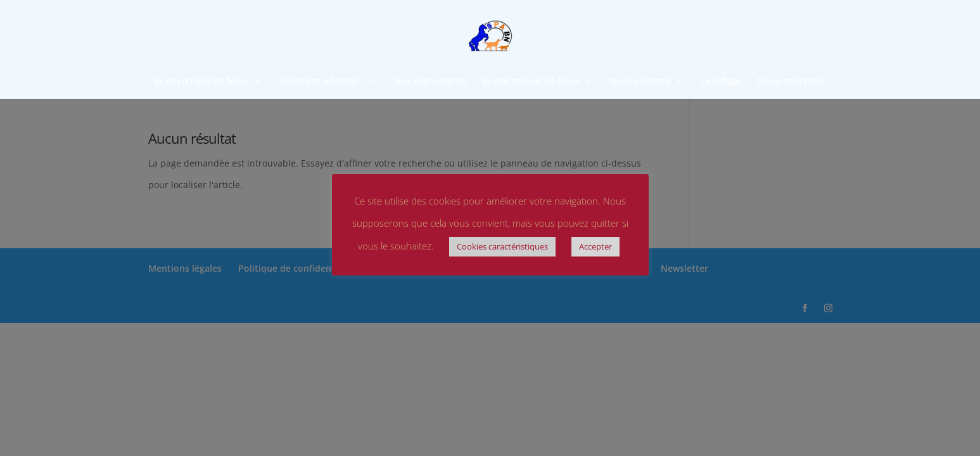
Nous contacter (791, 82)
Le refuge (721, 82)
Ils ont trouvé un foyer (531, 82)
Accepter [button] (595, 246)
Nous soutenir (640, 82)
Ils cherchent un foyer (202, 82)
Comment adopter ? (322, 82)
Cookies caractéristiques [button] (502, 246)
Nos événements (430, 82)
